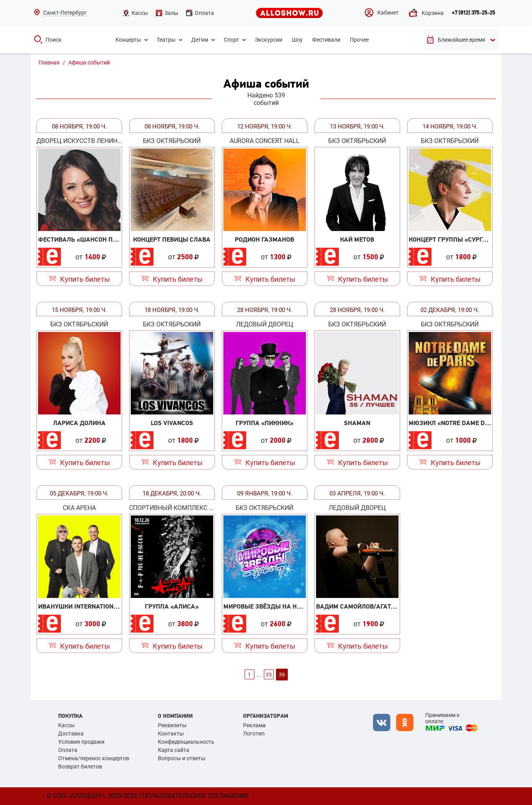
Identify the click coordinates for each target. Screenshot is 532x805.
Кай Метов (357, 239)
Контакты (171, 733)
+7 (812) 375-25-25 (473, 13)
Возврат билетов (80, 766)
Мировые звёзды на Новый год (276, 606)
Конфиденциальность (186, 742)
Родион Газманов (264, 239)
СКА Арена (79, 508)
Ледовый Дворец (265, 324)
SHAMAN (357, 423)
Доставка (71, 733)
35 (269, 675)
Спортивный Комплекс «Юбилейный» (172, 508)
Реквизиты (172, 725)
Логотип (254, 733)
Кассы (66, 725)
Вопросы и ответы (182, 758)
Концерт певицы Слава (172, 239)
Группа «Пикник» (264, 423)
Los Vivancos (172, 423)
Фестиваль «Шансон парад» (86, 239)
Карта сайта (174, 750)
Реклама (254, 725)
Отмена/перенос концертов (94, 758)
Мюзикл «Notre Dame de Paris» (460, 423)
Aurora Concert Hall (265, 141)
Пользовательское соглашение (196, 796)
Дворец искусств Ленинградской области (79, 141)
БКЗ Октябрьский (172, 141)
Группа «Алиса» (172, 606)
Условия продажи (81, 742)
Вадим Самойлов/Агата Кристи (368, 606)
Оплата (68, 750)
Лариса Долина (79, 423)
